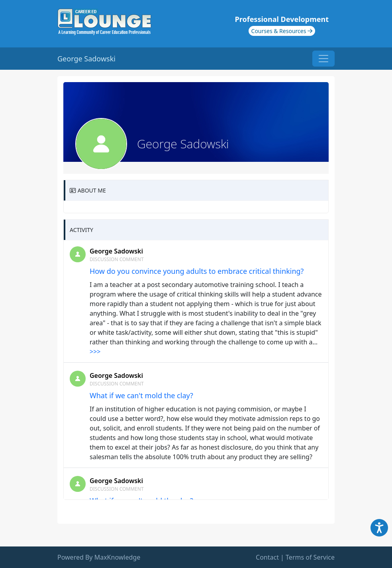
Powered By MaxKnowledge (99, 557)
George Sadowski (116, 251)
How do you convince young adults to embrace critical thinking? (197, 271)
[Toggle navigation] (323, 59)
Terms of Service (310, 557)
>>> (95, 352)
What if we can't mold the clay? (141, 395)
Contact (267, 557)
